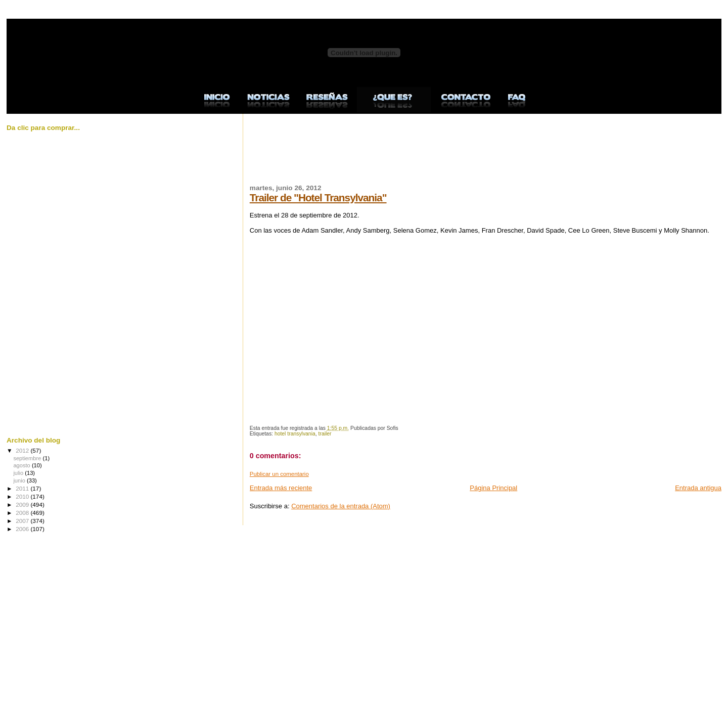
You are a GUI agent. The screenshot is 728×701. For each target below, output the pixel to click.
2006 (23, 529)
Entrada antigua (698, 488)
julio (19, 473)
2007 (23, 521)
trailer (325, 434)
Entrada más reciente (281, 488)
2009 (23, 505)
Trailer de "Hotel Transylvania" (318, 198)
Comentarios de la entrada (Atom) (341, 506)
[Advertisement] (434, 155)
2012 (23, 450)
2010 (23, 496)
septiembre (28, 458)
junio (20, 480)
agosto (22, 465)
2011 (23, 488)
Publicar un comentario (279, 474)
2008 (23, 513)
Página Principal (493, 488)
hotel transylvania (295, 434)
